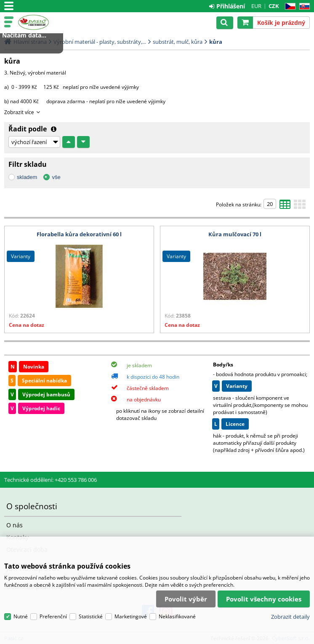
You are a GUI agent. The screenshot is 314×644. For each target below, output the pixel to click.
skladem (27, 177)
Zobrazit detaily (290, 617)
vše (56, 177)
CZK (274, 6)
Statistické (91, 616)
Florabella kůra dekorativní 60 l (79, 234)
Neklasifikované (177, 616)
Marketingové (131, 616)
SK (303, 7)
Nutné (21, 616)
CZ (289, 7)
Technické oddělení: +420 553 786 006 (51, 480)
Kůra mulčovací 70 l (235, 234)
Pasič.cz (43, 22)
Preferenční (53, 616)
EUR (256, 6)
